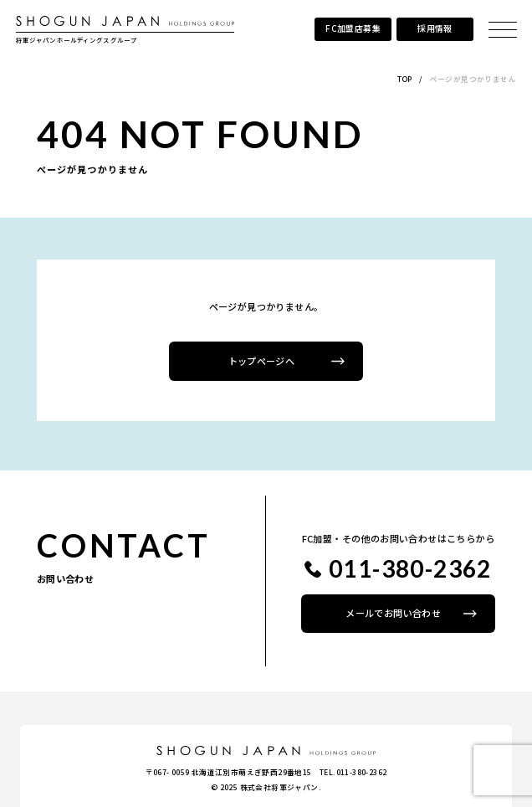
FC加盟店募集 (353, 28)
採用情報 (435, 28)
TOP (405, 79)
